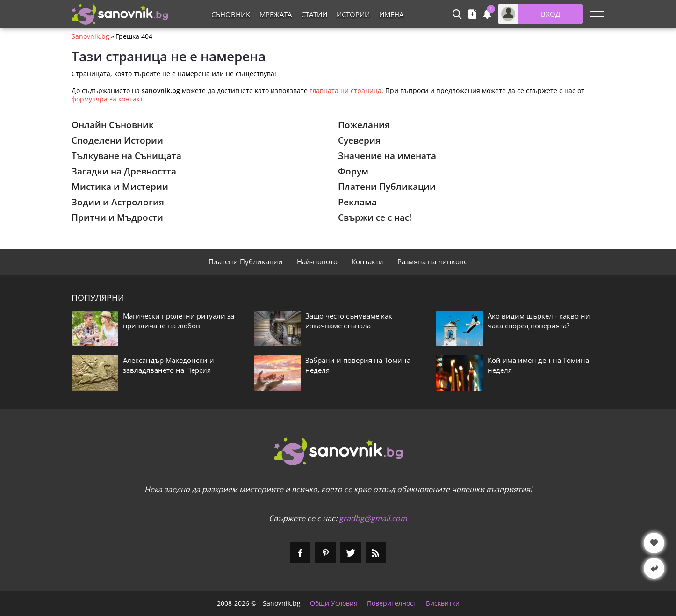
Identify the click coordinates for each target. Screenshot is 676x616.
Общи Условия (334, 603)
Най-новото (317, 261)
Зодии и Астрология (118, 202)
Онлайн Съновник (113, 125)
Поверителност (392, 603)
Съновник (231, 14)
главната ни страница (345, 91)
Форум (353, 171)
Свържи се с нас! (375, 217)
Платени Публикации (387, 187)
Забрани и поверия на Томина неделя (358, 365)
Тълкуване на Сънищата (126, 156)
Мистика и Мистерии (120, 187)
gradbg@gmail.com (373, 518)
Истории (353, 14)
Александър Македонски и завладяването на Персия (169, 365)
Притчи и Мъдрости (117, 217)
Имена (391, 14)
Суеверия (359, 140)
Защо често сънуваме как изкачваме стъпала (349, 321)
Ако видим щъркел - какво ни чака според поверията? (539, 321)
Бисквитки (443, 603)
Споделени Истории (117, 140)
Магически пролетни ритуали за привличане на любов (179, 321)
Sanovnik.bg (90, 36)
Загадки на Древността (124, 171)
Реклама (357, 202)
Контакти (367, 261)
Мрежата (276, 14)
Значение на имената (387, 156)
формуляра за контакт (107, 99)
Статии (314, 14)
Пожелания (364, 125)
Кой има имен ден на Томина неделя (538, 365)
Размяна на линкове (432, 261)
